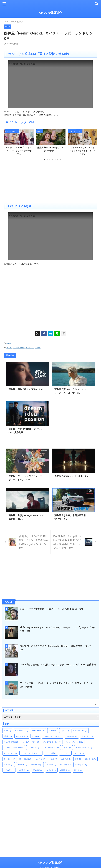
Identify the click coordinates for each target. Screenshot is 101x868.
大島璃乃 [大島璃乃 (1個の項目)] (66, 758)
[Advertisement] (50, 181)
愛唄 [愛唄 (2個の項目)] (78, 758)
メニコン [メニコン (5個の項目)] (79, 753)
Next (95, 142)
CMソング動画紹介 (50, 13)
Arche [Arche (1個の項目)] (7, 730)
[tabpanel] (19, 143)
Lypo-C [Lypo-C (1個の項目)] (65, 730)
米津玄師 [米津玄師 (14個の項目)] (24, 770)
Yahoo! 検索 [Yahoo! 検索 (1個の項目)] (22, 736)
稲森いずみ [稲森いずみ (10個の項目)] (81, 764)
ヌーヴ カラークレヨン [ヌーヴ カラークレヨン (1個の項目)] (31, 753)
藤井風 (9, 343)
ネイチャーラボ (19, 347)
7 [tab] (58, 160)
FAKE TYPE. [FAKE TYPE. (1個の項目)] (38, 730)
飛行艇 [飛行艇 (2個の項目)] (78, 770)
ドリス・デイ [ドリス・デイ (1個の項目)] (10, 753)
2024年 (38, 347)
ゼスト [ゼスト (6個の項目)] (68, 747)
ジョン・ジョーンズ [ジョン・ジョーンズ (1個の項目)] (74, 741)
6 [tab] (55, 160)
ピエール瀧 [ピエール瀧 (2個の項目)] (51, 753)
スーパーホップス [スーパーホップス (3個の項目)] (51, 747)
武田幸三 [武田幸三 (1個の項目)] (9, 764)
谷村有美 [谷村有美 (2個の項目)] (65, 770)
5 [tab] (52, 160)
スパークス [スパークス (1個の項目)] (33, 747)
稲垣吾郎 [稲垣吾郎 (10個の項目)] (65, 764)
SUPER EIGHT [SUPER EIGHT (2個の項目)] (80, 730)
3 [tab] (47, 160)
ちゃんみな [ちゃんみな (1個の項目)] (72, 736)
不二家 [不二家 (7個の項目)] (53, 758)
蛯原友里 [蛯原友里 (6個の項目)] (51, 770)
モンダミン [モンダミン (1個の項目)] (9, 758)
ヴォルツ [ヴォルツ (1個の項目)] (40, 758)
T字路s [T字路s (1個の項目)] (8, 736)
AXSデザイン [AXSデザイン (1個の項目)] (22, 730)
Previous (6, 142)
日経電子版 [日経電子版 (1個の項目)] (91, 758)
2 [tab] (45, 160)
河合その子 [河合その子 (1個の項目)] (37, 764)
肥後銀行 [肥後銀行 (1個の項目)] (38, 770)
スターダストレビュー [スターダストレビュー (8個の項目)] (14, 747)
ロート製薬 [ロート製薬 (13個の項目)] (25, 758)
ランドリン (30, 347)
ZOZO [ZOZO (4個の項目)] (36, 736)
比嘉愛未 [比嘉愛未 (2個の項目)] (22, 764)
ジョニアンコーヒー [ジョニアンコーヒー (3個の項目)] (52, 741)
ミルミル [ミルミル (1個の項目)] (65, 753)
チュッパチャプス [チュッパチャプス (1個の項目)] (84, 747)
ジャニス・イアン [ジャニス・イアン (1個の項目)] (31, 741)
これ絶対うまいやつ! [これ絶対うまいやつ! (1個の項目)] (53, 736)
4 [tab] (50, 160)
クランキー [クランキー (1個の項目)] (87, 736)
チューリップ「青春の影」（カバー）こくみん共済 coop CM (53, 608)
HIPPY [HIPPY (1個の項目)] (53, 730)
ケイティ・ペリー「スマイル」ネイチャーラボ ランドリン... (82, 151)
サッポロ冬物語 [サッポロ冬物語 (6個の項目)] (11, 741)
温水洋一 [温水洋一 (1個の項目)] (51, 764)
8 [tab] (60, 160)
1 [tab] (42, 160)
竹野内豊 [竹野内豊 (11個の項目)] (9, 770)
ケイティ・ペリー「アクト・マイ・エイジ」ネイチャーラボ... (19, 151)
